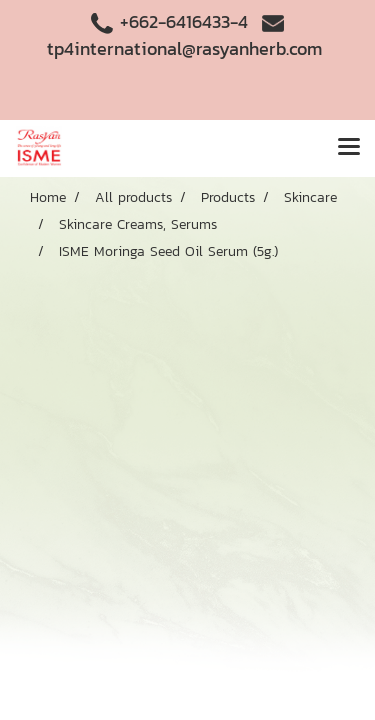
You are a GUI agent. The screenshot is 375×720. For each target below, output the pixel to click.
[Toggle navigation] (349, 148)
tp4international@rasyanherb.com (184, 48)
